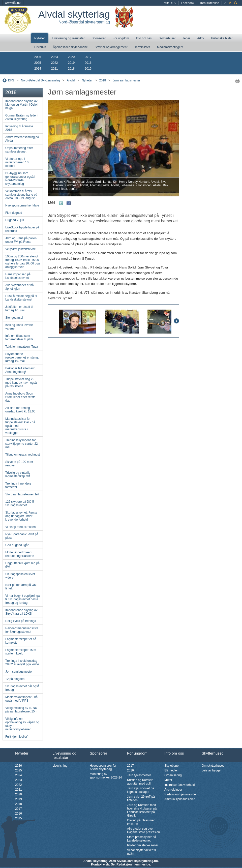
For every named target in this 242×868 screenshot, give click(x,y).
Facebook (188, 3)
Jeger (186, 38)
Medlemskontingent (170, 47)
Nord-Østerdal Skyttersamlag (40, 80)
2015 (88, 69)
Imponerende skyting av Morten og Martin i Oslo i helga (22, 105)
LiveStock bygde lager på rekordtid (22, 229)
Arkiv (201, 38)
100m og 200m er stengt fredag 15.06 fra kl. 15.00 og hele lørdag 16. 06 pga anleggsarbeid (23, 262)
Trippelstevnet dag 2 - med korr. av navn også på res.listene (21, 383)
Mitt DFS (170, 3)
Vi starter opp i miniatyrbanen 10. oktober (17, 162)
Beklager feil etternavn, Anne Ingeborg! (21, 370)
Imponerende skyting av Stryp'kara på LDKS (21, 612)
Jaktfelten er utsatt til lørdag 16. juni (19, 309)
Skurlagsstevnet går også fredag (22, 688)
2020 (71, 57)
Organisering (173, 775)
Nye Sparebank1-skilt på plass (22, 536)
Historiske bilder (222, 38)
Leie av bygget (211, 770)
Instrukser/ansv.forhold (180, 785)
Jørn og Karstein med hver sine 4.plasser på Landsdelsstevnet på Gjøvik (142, 810)
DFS (11, 80)
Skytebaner (172, 766)
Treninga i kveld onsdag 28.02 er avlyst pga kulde (22, 663)
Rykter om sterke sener (143, 845)
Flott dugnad (14, 213)
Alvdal (71, 80)
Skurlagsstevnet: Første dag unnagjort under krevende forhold (21, 516)
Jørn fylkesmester (139, 775)
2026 (38, 57)
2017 (88, 57)
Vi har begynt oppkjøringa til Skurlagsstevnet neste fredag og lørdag (23, 599)
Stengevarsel (14, 318)
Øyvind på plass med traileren (141, 822)
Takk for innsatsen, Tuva (22, 347)
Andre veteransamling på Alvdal (22, 139)
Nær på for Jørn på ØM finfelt (21, 587)
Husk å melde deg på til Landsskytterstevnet (21, 298)
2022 (55, 63)
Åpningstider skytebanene (70, 47)
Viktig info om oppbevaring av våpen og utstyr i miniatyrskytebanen (22, 724)
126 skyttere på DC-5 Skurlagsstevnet (20, 503)
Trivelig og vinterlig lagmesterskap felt (18, 474)
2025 (38, 63)
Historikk (40, 47)
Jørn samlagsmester (126, 80)
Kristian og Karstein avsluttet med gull (140, 782)
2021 (55, 69)
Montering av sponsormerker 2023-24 (106, 776)
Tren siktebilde (209, 3)
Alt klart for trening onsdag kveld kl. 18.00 (20, 410)
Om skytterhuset (213, 766)
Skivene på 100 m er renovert (19, 464)
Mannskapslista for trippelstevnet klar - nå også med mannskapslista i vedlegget (20, 426)
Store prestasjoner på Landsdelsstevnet (142, 839)
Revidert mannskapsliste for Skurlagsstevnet (22, 630)
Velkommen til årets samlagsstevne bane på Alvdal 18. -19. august (21, 195)
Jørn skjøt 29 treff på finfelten (141, 798)
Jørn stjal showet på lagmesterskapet (141, 790)
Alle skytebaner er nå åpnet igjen (20, 287)
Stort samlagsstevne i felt (22, 494)
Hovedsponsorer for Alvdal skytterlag (103, 767)
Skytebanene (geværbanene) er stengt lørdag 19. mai (22, 357)
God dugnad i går (17, 545)
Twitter (61, 203)
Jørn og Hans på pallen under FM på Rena (21, 240)
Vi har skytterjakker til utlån (141, 852)
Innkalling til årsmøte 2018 (19, 128)
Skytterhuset (167, 38)
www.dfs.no (13, 3)
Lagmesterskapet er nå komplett (21, 641)
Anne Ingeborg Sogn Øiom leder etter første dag (20, 397)
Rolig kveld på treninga (21, 621)
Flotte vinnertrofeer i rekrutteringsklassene (20, 554)
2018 (71, 69)
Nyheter (40, 38)
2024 (38, 69)
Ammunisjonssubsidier (179, 799)
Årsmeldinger (173, 790)
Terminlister (142, 47)
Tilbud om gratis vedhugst (23, 455)
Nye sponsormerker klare (22, 205)
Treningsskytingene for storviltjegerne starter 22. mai (22, 444)
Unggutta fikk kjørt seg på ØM (22, 565)
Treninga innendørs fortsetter (18, 485)
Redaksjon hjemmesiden (181, 794)
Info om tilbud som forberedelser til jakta (19, 338)
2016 (88, 63)
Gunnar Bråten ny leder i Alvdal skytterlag (22, 117)
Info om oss (144, 38)
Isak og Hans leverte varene (19, 327)
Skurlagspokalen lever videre (20, 576)
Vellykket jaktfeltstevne (21, 249)
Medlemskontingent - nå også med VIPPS (21, 699)
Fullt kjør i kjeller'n (17, 737)
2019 (71, 63)
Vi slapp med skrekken (21, 527)
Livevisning (60, 766)
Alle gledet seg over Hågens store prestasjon (143, 830)
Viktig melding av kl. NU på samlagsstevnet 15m (21, 710)
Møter (168, 780)
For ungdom (121, 38)
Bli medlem (172, 770)
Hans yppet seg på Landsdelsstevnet (18, 276)
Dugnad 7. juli (14, 220)
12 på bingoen (15, 679)
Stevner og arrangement (111, 47)
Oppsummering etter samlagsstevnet (19, 150)
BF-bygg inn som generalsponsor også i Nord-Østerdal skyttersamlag (20, 178)
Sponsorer (98, 38)
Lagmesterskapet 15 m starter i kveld (21, 652)
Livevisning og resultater (68, 38)
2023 (55, 57)
